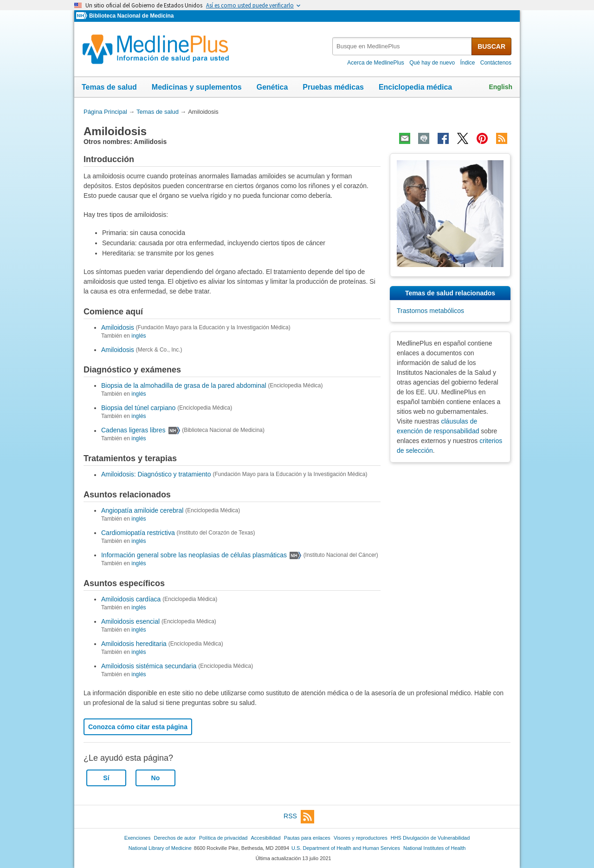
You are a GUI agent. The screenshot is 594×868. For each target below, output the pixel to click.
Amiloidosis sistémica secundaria (149, 666)
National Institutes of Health (434, 848)
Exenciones (138, 838)
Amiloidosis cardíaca (131, 599)
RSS (299, 817)
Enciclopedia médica (415, 87)
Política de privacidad (223, 838)
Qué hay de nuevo (432, 63)
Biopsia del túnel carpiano (138, 408)
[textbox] (403, 46)
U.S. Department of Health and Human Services (346, 848)
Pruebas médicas (333, 87)
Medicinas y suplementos (197, 87)
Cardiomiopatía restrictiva (138, 533)
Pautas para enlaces (307, 838)
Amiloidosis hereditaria (134, 644)
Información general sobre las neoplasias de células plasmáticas (194, 555)
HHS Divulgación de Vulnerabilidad (430, 838)
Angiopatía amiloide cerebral (142, 510)
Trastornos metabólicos (430, 311)
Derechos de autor (175, 838)
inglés (139, 336)
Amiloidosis (118, 327)
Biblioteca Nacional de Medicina (131, 16)
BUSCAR (491, 46)
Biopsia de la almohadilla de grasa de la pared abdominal (184, 385)
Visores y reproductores (361, 838)
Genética (272, 87)
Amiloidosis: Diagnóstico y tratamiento (156, 475)
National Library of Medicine (160, 848)
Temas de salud (109, 87)
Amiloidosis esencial (130, 621)
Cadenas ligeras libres (133, 431)
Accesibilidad (265, 838)
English (500, 87)
